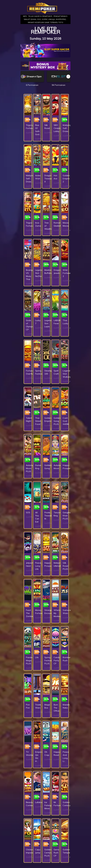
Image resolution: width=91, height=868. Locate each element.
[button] (68, 77)
